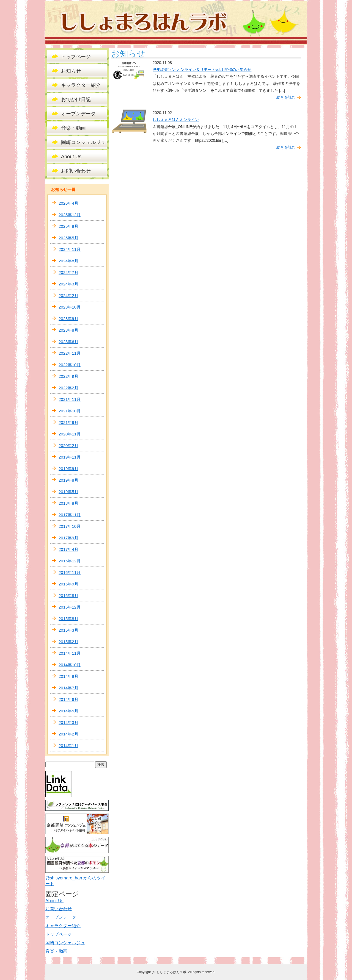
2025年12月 (70, 215)
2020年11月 (70, 434)
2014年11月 (70, 653)
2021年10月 (70, 411)
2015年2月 (68, 642)
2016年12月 (70, 561)
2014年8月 (68, 676)
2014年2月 (68, 734)
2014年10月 (70, 665)
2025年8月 (68, 226)
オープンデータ (78, 114)
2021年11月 (70, 399)
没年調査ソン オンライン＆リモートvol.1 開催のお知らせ (202, 70)
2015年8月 (68, 619)
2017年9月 (68, 538)
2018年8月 (68, 503)
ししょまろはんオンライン (176, 120)
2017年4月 (68, 549)
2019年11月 (70, 457)
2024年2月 (68, 295)
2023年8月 (68, 330)
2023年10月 (70, 307)
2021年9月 (68, 422)
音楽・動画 (73, 128)
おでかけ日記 (76, 99)
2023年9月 (68, 319)
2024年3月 (68, 284)
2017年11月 (70, 515)
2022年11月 (70, 353)
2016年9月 (68, 584)
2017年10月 (70, 526)
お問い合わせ (76, 171)
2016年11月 (70, 572)
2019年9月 (68, 469)
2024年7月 (68, 272)
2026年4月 (68, 203)
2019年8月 (68, 480)
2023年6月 (68, 342)
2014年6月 (68, 699)
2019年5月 (68, 492)
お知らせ (71, 71)
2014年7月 (68, 688)
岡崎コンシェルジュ (83, 142)
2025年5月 (68, 238)
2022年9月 (68, 376)
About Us (71, 157)
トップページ (76, 57)
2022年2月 (68, 388)
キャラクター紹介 (81, 85)
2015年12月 (70, 607)
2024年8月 (68, 261)
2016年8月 (68, 596)
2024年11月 (70, 249)
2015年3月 (68, 630)
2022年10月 (70, 365)
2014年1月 (68, 746)
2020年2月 (68, 445)
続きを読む (286, 97)
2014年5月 (68, 711)
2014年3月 (68, 722)
